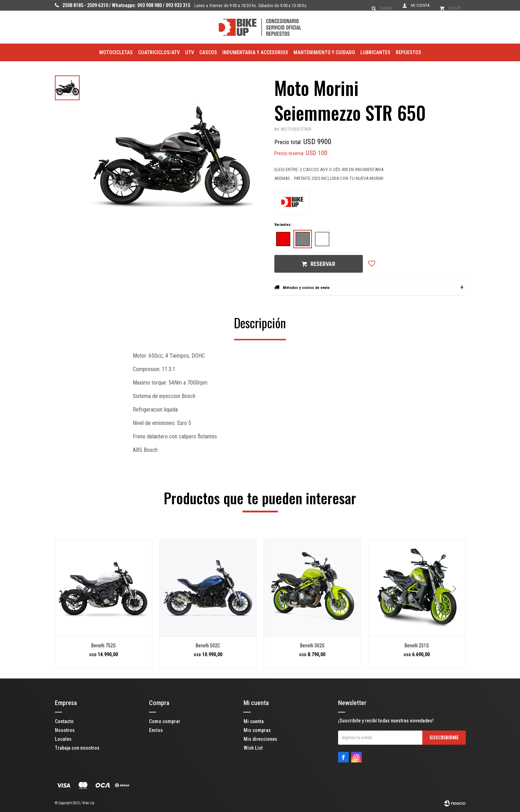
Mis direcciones (260, 739)
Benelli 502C (208, 646)
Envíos (156, 730)
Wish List (253, 748)
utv (190, 52)
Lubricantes (375, 52)
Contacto (64, 721)
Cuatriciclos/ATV (159, 52)
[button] (457, 603)
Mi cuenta (254, 721)
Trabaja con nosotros (77, 748)
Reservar (323, 264)
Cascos (208, 52)
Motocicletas (116, 52)
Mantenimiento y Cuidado (324, 52)
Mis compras (257, 730)
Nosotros (65, 730)
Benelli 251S (417, 646)
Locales (63, 739)
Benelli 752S (104, 646)
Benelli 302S (312, 646)
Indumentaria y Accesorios (255, 52)
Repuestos (408, 52)
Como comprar (165, 721)
